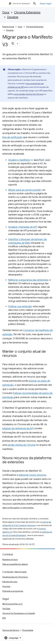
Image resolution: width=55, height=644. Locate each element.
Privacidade (28, 630)
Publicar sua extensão (20, 306)
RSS (4, 618)
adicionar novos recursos (32, 475)
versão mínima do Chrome (21, 445)
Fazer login (46, 4)
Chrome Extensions (27, 12)
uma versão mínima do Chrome (29, 94)
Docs (6, 12)
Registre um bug (10, 559)
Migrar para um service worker (25, 190)
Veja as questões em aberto (15, 564)
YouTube (6, 609)
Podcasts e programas (13, 591)
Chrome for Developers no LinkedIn (19, 613)
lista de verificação (12, 137)
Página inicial (8, 27)
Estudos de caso (10, 582)
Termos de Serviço (11, 630)
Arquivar (6, 586)
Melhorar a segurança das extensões (28, 280)
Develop (13, 17)
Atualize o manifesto (19, 160)
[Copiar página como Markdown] (13, 44)
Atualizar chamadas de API (23, 227)
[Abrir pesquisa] (35, 4)
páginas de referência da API (18, 429)
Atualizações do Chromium (15, 577)
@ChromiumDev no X (12, 604)
